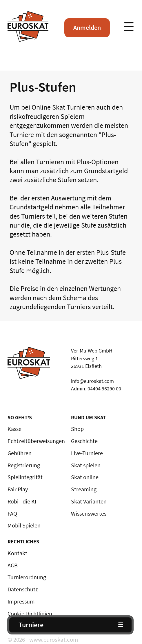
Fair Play (18, 489)
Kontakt (17, 553)
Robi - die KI (22, 501)
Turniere (31, 625)
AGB (13, 565)
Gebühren (20, 453)
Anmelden (87, 27)
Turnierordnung (27, 577)
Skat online (85, 477)
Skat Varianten (89, 501)
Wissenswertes (89, 514)
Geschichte (84, 441)
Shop (77, 429)
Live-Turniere (87, 453)
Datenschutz (23, 589)
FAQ (12, 514)
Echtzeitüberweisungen (36, 441)
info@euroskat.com (92, 381)
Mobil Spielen (24, 525)
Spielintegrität (25, 477)
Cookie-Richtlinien (30, 614)
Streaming (84, 489)
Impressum (21, 601)
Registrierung (24, 465)
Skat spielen (86, 465)
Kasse (14, 429)
